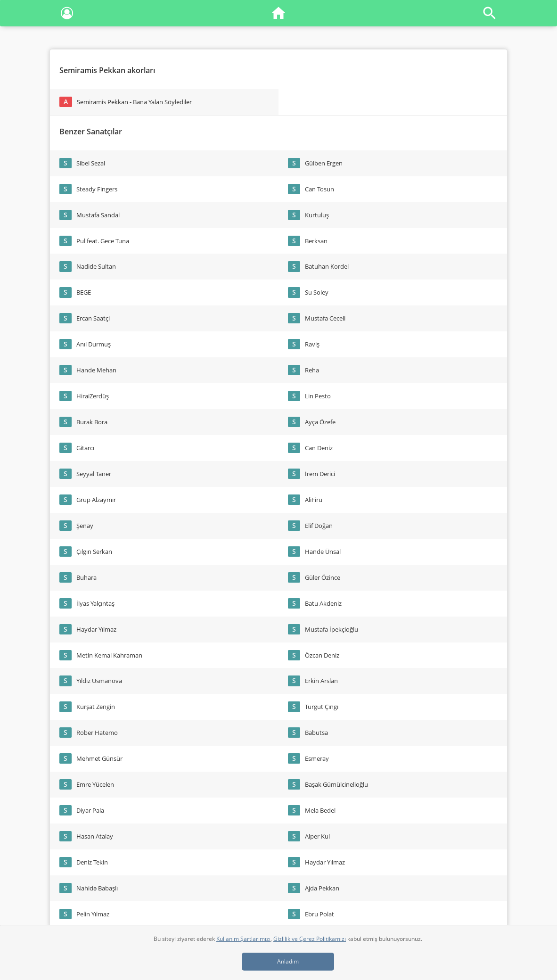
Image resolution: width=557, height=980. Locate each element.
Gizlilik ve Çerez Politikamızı (310, 939)
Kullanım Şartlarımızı (243, 939)
